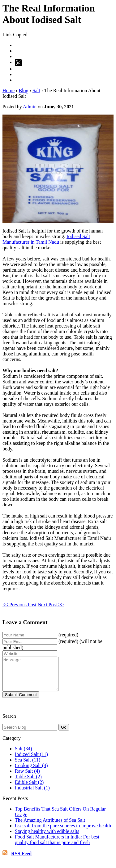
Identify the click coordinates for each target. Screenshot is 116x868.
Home (9, 90)
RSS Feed (21, 860)
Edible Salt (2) (29, 789)
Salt (36, 90)
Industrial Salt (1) (32, 794)
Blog (23, 90)
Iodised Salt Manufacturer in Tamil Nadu (46, 239)
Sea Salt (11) (28, 766)
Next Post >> (51, 605)
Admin (30, 107)
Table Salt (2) (28, 783)
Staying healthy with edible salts (47, 838)
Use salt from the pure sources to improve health (63, 832)
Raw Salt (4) (27, 778)
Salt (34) (24, 755)
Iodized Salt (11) (31, 761)
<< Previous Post (19, 605)
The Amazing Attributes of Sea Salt (50, 827)
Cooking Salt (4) (31, 772)
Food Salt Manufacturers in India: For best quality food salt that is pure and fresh (57, 846)
